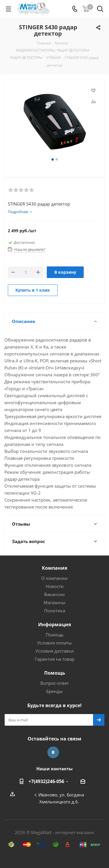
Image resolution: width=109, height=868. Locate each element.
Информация (54, 624)
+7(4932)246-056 (46, 781)
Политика (55, 611)
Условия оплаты (54, 643)
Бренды (54, 691)
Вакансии (54, 594)
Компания (54, 568)
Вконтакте (53, 752)
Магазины (54, 602)
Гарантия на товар (55, 659)
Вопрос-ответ (55, 683)
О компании (54, 578)
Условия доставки (55, 651)
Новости (55, 586)
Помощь (55, 635)
